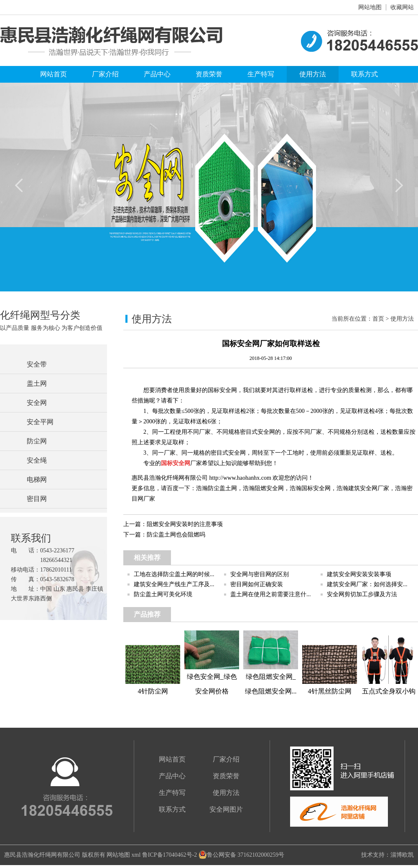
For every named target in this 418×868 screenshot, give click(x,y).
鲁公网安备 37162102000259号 (242, 855)
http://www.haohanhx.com (240, 478)
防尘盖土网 (222, 488)
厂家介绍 (105, 74)
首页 (378, 319)
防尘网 (37, 441)
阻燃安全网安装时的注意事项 (185, 524)
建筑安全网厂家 (369, 488)
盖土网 (37, 383)
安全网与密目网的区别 (260, 574)
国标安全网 (316, 488)
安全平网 (40, 422)
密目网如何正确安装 (257, 584)
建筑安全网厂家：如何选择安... (367, 584)
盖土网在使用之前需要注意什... (271, 594)
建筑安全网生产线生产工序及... (174, 584)
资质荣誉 (209, 74)
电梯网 (37, 480)
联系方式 (364, 74)
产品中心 (157, 74)
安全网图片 (226, 809)
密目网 (37, 499)
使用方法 (313, 74)
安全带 (37, 364)
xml (136, 855)
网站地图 (370, 7)
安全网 (37, 403)
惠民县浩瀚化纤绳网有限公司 (42, 855)
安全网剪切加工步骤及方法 (362, 594)
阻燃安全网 (269, 488)
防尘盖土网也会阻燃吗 (176, 535)
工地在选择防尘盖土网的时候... (174, 574)
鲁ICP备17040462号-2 (169, 855)
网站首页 (54, 74)
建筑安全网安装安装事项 (359, 574)
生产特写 (261, 74)
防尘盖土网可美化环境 (163, 594)
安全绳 (37, 460)
